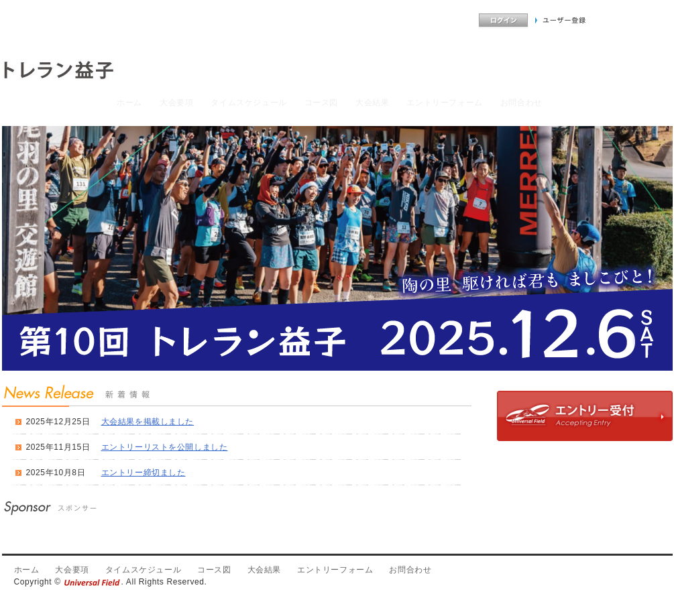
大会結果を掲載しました (148, 422)
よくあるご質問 (443, 20)
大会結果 (372, 103)
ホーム (129, 103)
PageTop (653, 537)
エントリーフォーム (444, 103)
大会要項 (176, 103)
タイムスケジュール (248, 103)
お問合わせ (521, 103)
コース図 (321, 103)
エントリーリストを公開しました (165, 447)
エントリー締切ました (144, 473)
